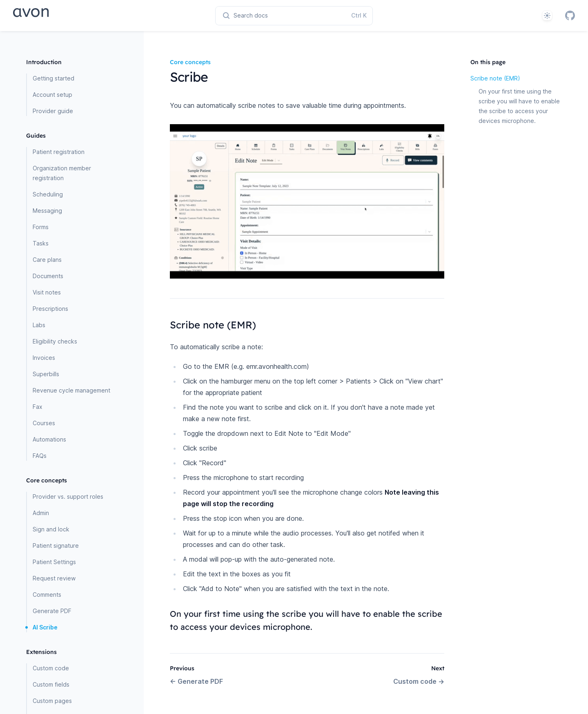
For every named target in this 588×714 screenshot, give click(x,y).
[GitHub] (570, 16)
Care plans (47, 260)
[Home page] (59, 16)
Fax (38, 407)
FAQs (40, 456)
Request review (54, 578)
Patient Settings (54, 562)
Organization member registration (62, 173)
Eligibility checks (55, 341)
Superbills (46, 374)
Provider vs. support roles (68, 496)
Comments (47, 595)
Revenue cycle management (71, 390)
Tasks (41, 243)
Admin (41, 513)
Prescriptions (50, 309)
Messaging (47, 211)
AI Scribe (45, 627)
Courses (44, 423)
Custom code (51, 668)
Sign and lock (51, 529)
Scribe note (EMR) (495, 78)
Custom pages (52, 701)
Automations (49, 439)
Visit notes (47, 292)
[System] (547, 16)
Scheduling (48, 194)
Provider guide (53, 111)
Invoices (44, 358)
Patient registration (59, 152)
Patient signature (56, 546)
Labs (39, 325)
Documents (48, 276)
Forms (41, 227)
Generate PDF (52, 611)
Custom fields (51, 684)
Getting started (53, 78)
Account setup (52, 95)
